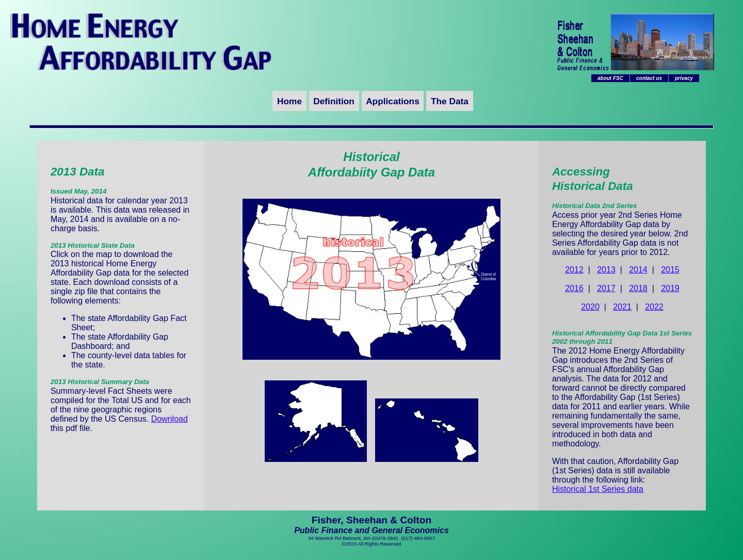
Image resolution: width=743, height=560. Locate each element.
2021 (622, 307)
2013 (606, 270)
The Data (450, 101)
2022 (654, 307)
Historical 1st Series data (598, 489)
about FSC (610, 78)
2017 (606, 288)
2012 (574, 270)
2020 (590, 307)
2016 (574, 288)
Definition (334, 101)
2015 (670, 270)
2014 (638, 270)
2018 (638, 288)
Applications (393, 101)
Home (289, 101)
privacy (684, 78)
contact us (649, 78)
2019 (670, 288)
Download (169, 419)
